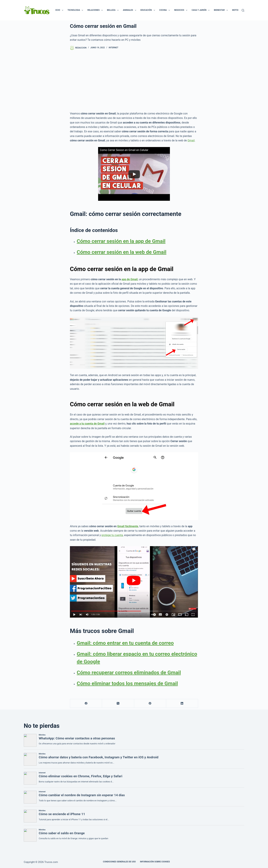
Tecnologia (76, 10)
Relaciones (96, 10)
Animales (130, 10)
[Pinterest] (150, 703)
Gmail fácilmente (128, 526)
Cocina (165, 10)
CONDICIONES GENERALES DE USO (119, 862)
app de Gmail (130, 279)
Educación (148, 10)
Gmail (191, 140)
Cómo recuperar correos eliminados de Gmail (129, 672)
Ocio (60, 10)
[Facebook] (86, 703)
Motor (238, 10)
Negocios (181, 10)
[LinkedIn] (182, 703)
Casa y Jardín (201, 10)
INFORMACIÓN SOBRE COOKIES (155, 862)
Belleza (113, 10)
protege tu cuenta (112, 535)
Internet (113, 48)
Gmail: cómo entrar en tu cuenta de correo (125, 643)
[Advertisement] (134, 81)
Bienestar (221, 10)
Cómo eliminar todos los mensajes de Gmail (127, 683)
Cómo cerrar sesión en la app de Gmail (121, 241)
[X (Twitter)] (118, 703)
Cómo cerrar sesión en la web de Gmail (122, 252)
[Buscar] (243, 10)
